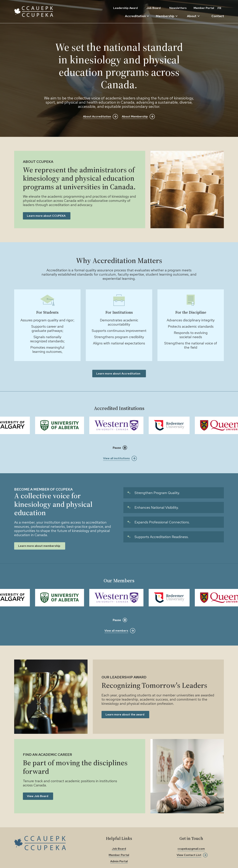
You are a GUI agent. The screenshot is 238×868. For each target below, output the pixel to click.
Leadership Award (125, 8)
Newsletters (178, 8)
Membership (167, 16)
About (193, 16)
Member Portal (204, 8)
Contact (218, 16)
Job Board (154, 8)
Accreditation (137, 16)
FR (219, 8)
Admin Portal (119, 861)
